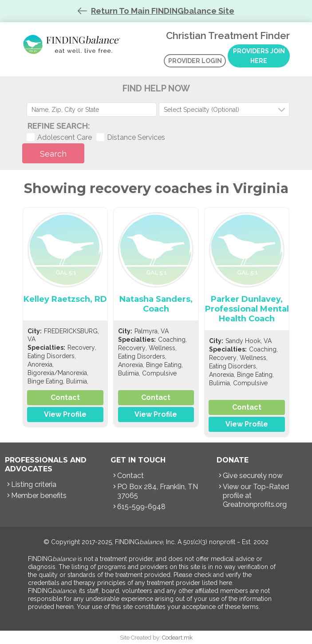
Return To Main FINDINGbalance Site (163, 11)
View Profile (65, 414)
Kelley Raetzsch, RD (65, 299)
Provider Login (195, 61)
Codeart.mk (177, 638)
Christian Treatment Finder (73, 44)
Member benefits (39, 496)
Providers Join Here (259, 56)
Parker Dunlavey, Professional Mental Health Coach (247, 309)
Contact (65, 397)
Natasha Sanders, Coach (156, 304)
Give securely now (253, 476)
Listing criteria (34, 484)
